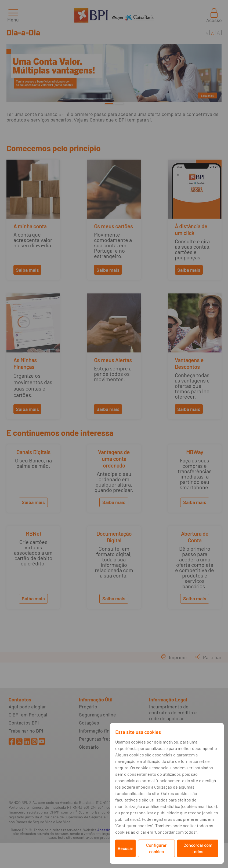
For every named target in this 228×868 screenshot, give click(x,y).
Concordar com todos (198, 848)
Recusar (125, 848)
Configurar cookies (156, 848)
